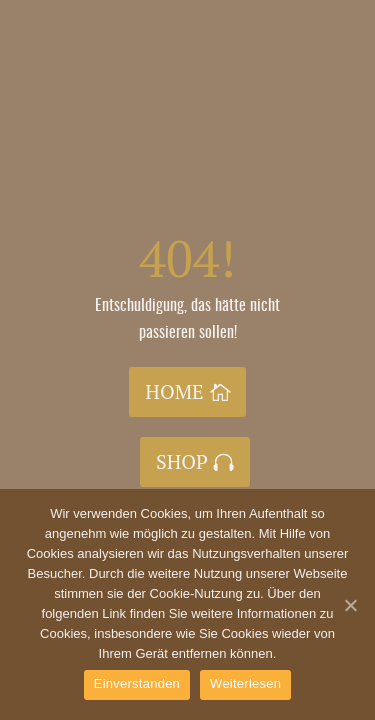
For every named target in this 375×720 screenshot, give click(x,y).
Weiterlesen (245, 683)
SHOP (182, 461)
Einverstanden (137, 683)
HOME (174, 391)
